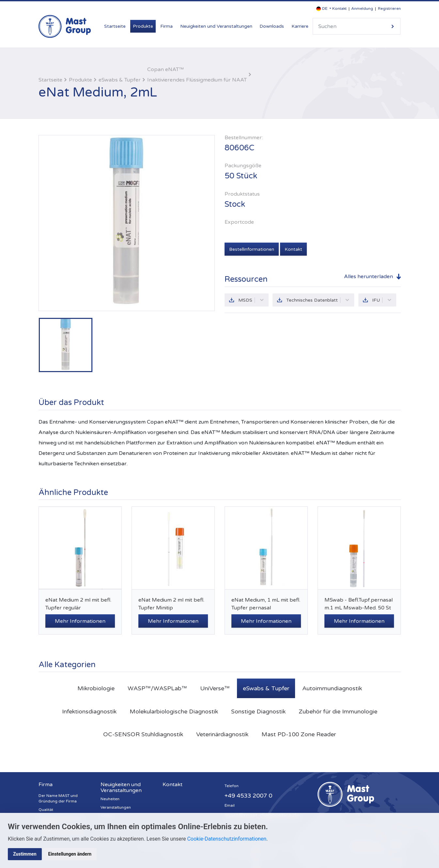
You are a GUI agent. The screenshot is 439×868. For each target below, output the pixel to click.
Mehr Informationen (80, 621)
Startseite (115, 26)
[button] (324, 9)
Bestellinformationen (252, 249)
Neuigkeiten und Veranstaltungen (216, 26)
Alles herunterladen (368, 277)
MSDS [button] (251, 300)
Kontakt (339, 8)
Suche (393, 26)
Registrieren (389, 8)
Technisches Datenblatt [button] (318, 300)
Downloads (272, 26)
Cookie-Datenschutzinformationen (227, 839)
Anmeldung (362, 8)
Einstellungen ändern (70, 854)
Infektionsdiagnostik (89, 711)
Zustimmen (25, 854)
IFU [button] (382, 300)
